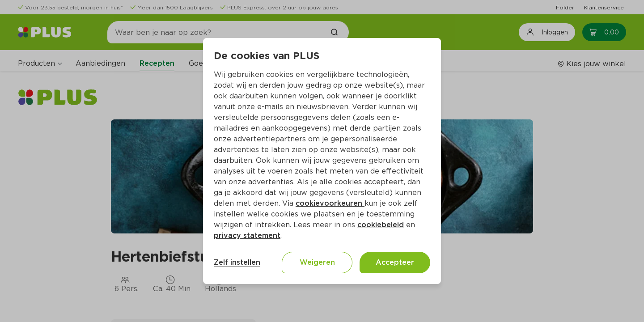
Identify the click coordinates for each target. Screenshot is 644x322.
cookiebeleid (381, 225)
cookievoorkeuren (330, 203)
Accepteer (395, 262)
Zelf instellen (237, 262)
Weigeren (317, 262)
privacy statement (247, 235)
